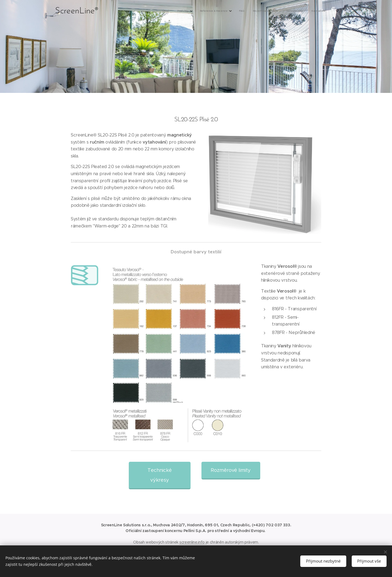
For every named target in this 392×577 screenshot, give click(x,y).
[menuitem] (275, 11)
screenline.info (192, 542)
